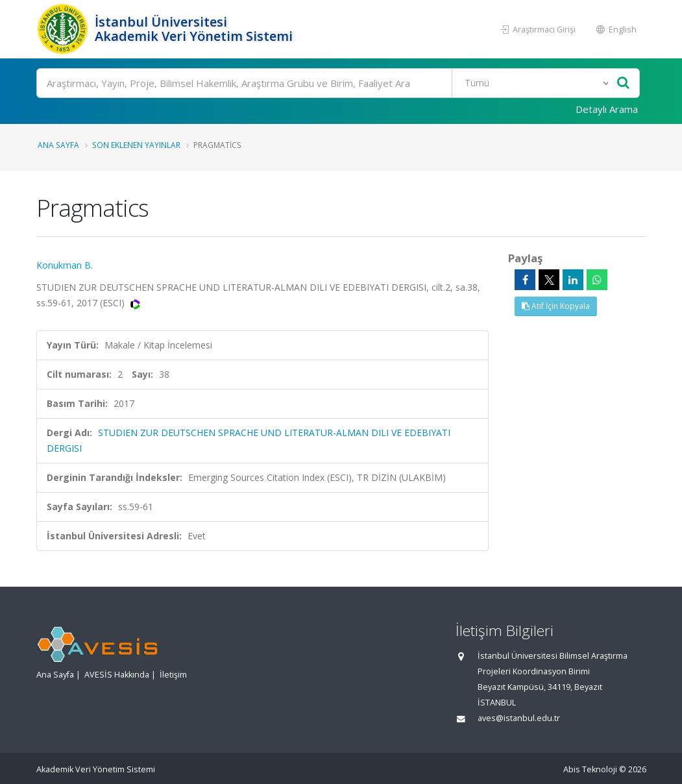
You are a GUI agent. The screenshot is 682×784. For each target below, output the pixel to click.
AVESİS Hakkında (117, 675)
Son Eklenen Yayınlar (136, 145)
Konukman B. (65, 265)
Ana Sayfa (58, 145)
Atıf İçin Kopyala (556, 306)
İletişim (173, 675)
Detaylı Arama (607, 109)
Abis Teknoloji (590, 769)
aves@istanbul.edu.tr (519, 718)
